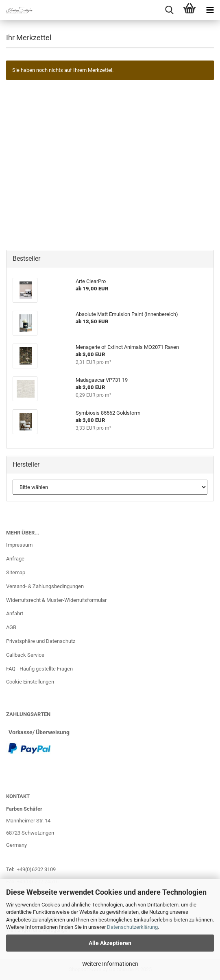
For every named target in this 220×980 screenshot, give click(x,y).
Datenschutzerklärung (132, 927)
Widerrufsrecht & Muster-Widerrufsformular (56, 600)
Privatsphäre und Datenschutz (41, 641)
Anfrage (15, 559)
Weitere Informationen (110, 964)
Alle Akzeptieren (110, 943)
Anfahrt (15, 613)
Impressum (19, 545)
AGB (11, 627)
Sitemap (16, 572)
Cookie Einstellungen (30, 682)
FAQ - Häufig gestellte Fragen (39, 669)
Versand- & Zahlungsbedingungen (45, 586)
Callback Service (25, 655)
